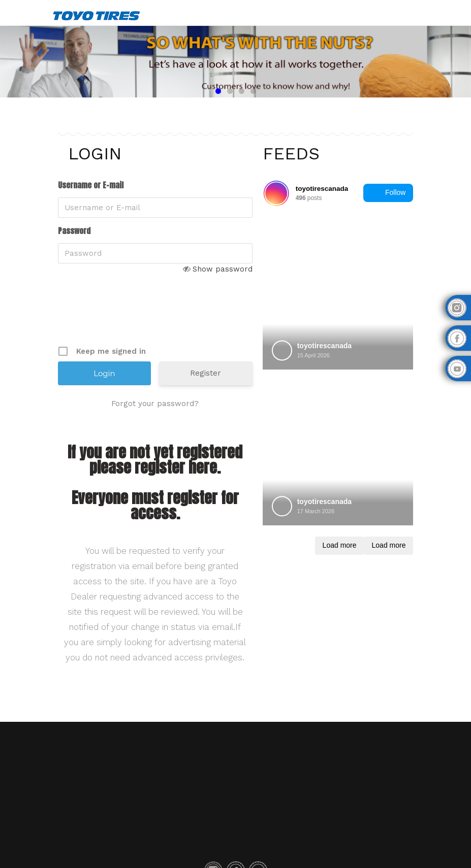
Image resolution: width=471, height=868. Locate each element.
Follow (388, 193)
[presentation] (135, 318)
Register (206, 373)
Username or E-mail (91, 185)
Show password (223, 269)
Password (74, 231)
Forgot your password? (155, 404)
